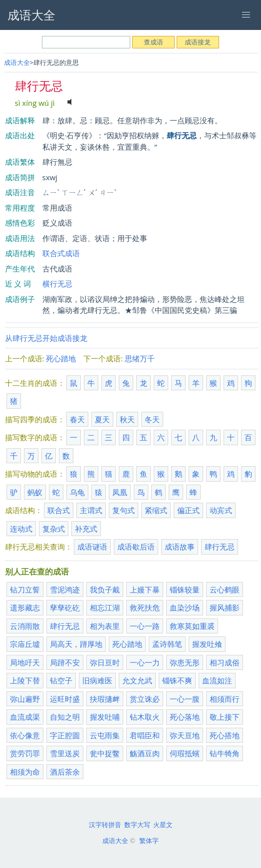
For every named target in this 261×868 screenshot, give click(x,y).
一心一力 (145, 662)
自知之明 (65, 717)
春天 (77, 419)
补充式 (86, 529)
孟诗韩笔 (167, 644)
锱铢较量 (185, 589)
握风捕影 (225, 607)
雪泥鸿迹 (65, 589)
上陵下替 (25, 680)
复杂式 (54, 529)
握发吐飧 (207, 644)
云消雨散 (25, 626)
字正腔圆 (65, 735)
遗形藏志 (25, 607)
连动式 (21, 529)
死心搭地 (225, 735)
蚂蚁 (35, 492)
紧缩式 (156, 510)
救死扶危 (145, 607)
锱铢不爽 (177, 680)
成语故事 (180, 547)
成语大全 (17, 62)
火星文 (163, 825)
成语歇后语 (136, 547)
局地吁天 (25, 662)
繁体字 (149, 841)
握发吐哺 (105, 717)
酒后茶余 (65, 772)
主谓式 (91, 510)
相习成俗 (225, 662)
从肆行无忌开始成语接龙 (46, 338)
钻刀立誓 (25, 589)
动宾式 (221, 510)
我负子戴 (105, 589)
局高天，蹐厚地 (76, 644)
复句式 (124, 510)
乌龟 (77, 492)
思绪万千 (140, 358)
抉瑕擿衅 (105, 699)
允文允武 (137, 680)
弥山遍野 (25, 699)
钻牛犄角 (225, 753)
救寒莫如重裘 (192, 626)
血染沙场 (185, 607)
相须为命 (25, 772)
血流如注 (217, 680)
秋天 (127, 419)
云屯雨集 (105, 735)
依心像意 (25, 735)
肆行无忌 (220, 547)
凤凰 (120, 492)
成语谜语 (92, 547)
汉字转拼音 (105, 825)
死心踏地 (61, 358)
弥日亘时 (105, 662)
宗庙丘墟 (25, 644)
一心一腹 (185, 699)
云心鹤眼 (225, 589)
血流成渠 (25, 717)
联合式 (59, 510)
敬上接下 (225, 717)
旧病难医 (97, 680)
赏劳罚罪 (25, 753)
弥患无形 (185, 662)
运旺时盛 (65, 699)
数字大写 (137, 825)
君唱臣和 (145, 735)
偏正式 (188, 510)
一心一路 (145, 626)
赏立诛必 (145, 699)
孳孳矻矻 (65, 607)
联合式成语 (61, 253)
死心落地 (185, 717)
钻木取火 (145, 717)
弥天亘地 (185, 735)
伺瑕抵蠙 (185, 753)
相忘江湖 (105, 607)
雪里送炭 (65, 753)
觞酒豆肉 (145, 753)
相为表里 (105, 626)
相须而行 (225, 699)
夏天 (102, 419)
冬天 (152, 419)
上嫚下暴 (145, 589)
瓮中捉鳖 (105, 753)
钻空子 (61, 680)
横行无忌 (57, 284)
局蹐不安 (65, 662)
